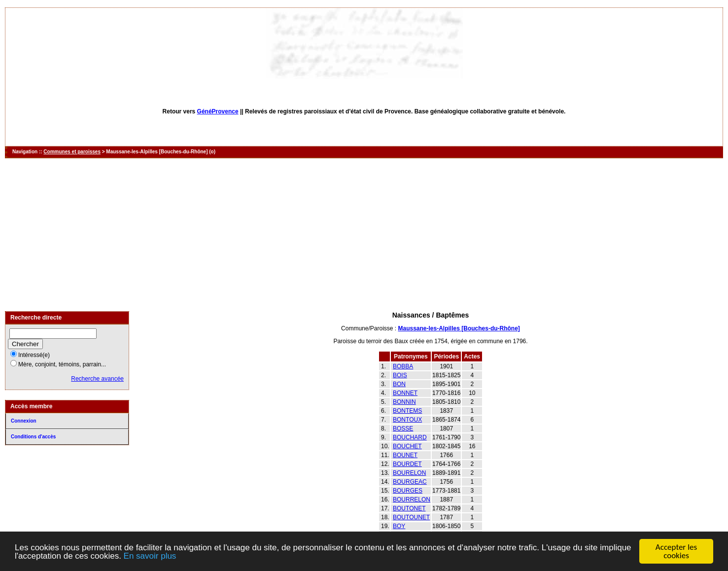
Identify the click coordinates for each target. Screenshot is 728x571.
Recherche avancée (97, 379)
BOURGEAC (410, 482)
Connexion (24, 421)
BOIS (400, 375)
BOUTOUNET (411, 517)
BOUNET (405, 455)
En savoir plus (150, 556)
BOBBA (403, 366)
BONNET (405, 393)
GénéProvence (218, 111)
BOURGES (408, 491)
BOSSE (403, 428)
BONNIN (404, 402)
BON (399, 384)
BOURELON (409, 473)
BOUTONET (409, 508)
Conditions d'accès (33, 437)
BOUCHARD (410, 437)
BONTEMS (407, 411)
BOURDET (407, 464)
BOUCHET (407, 446)
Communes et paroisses (72, 152)
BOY (399, 526)
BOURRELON (412, 500)
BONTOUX (407, 420)
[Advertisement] (364, 235)
